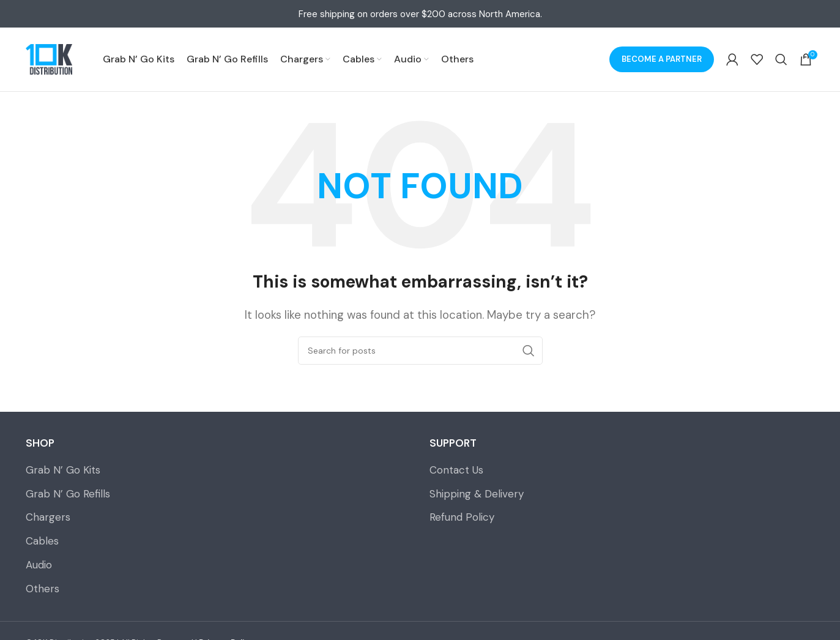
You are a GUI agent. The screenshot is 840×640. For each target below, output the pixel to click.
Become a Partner (662, 59)
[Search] (781, 59)
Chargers (48, 517)
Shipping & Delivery (477, 494)
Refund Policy (462, 517)
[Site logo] (49, 59)
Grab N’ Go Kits (63, 470)
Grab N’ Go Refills (68, 494)
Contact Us (456, 470)
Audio (39, 565)
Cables (42, 541)
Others (43, 589)
